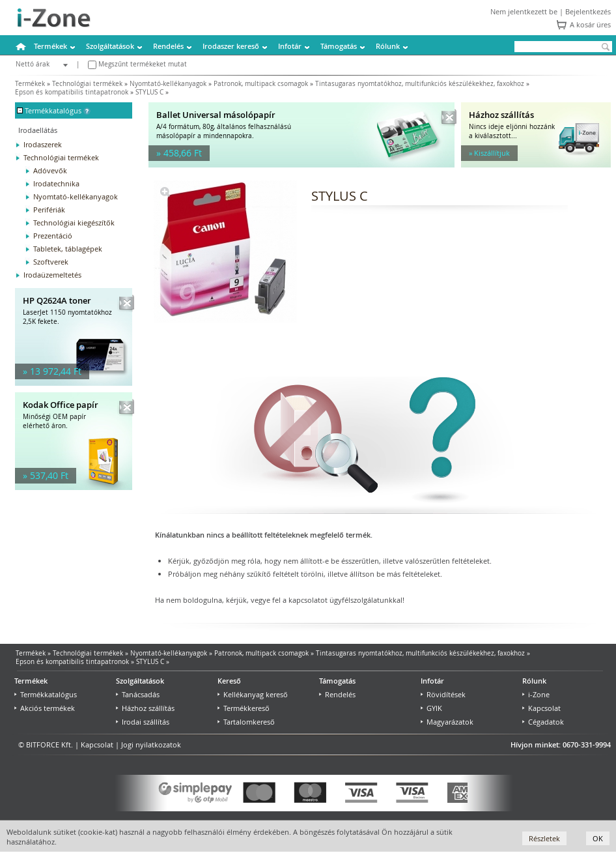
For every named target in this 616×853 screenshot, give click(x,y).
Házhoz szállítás (145, 708)
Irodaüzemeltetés (52, 275)
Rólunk (388, 46)
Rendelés (168, 46)
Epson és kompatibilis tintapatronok (72, 92)
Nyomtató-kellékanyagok (168, 84)
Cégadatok (543, 722)
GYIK (431, 708)
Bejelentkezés (588, 11)
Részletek (544, 838)
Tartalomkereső (246, 722)
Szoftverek (51, 262)
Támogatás (339, 46)
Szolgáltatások (110, 46)
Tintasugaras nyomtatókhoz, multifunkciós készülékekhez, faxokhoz (420, 84)
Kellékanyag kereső (253, 694)
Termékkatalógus (46, 694)
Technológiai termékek (87, 84)
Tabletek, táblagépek (68, 249)
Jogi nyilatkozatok (151, 745)
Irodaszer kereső (231, 46)
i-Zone (536, 694)
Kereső (229, 681)
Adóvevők (50, 170)
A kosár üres (590, 24)
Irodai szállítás (143, 722)
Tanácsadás (138, 694)
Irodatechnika (56, 183)
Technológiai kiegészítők (74, 223)
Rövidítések (443, 694)
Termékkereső (244, 708)
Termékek (50, 46)
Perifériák (49, 210)
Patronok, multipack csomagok (261, 84)
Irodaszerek (43, 144)
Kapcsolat (541, 708)
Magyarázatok (447, 722)
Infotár (290, 46)
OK (598, 838)
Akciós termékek (45, 708)
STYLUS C (149, 92)
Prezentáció (53, 236)
